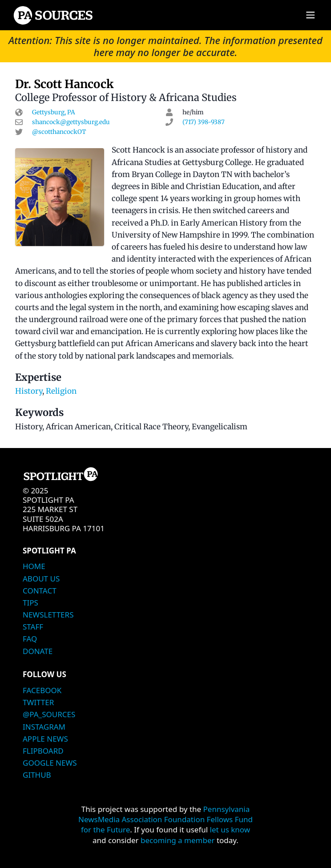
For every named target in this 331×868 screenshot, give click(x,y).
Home (34, 566)
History (29, 391)
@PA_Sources (49, 714)
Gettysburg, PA (54, 112)
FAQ (30, 639)
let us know (230, 830)
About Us (41, 579)
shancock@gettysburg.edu (71, 122)
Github (37, 775)
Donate (38, 651)
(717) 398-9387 (204, 122)
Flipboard (43, 751)
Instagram (44, 727)
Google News (50, 763)
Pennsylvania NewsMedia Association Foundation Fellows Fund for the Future (165, 820)
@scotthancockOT (59, 132)
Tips (30, 603)
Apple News (45, 739)
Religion (61, 391)
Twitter (38, 702)
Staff (33, 627)
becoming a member (178, 840)
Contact (40, 591)
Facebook (42, 690)
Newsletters (48, 615)
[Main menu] (310, 15)
